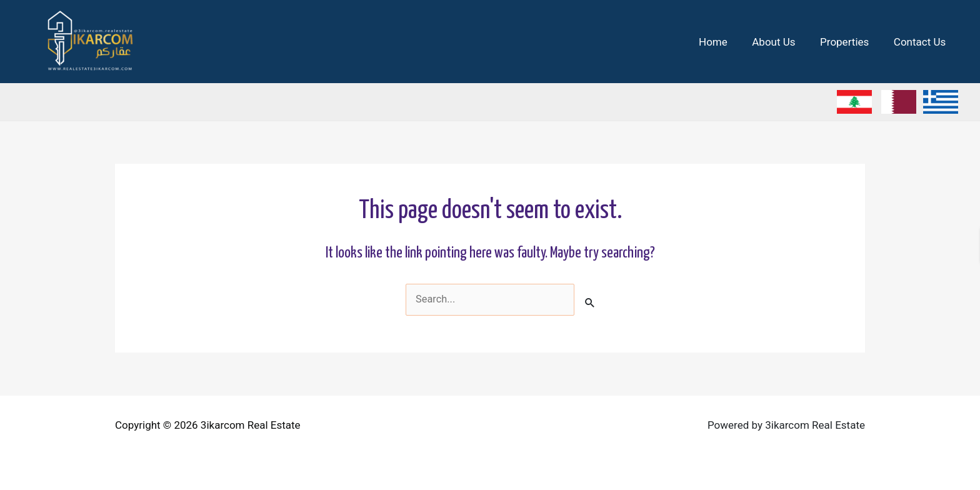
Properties (849, 42)
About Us (782, 42)
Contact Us (922, 42)
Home (725, 42)
